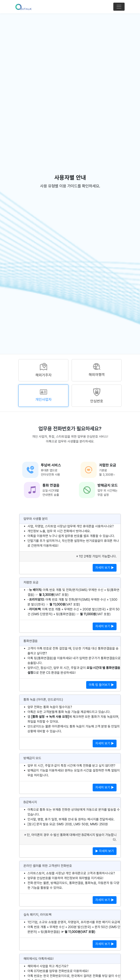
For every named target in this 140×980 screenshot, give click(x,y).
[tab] (43, 370)
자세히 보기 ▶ (105, 568)
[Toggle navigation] (119, 7)
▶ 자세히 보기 (105, 851)
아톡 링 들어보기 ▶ (101, 685)
